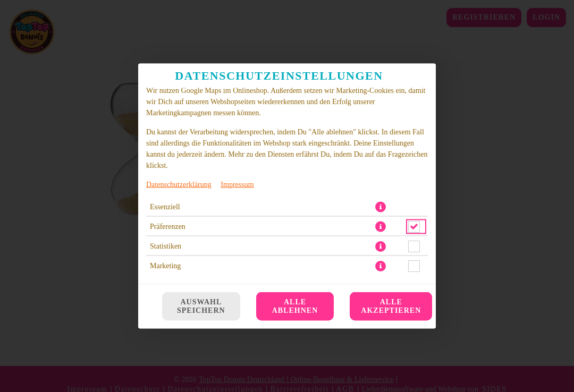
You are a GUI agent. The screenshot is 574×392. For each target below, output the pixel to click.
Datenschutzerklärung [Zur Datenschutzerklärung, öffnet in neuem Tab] (179, 259)
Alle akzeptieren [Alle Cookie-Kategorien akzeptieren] (391, 306)
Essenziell (165, 282)
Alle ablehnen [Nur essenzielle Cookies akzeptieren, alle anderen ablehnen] (295, 306)
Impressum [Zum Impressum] (237, 259)
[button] (381, 282)
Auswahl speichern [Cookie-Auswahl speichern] (201, 306)
